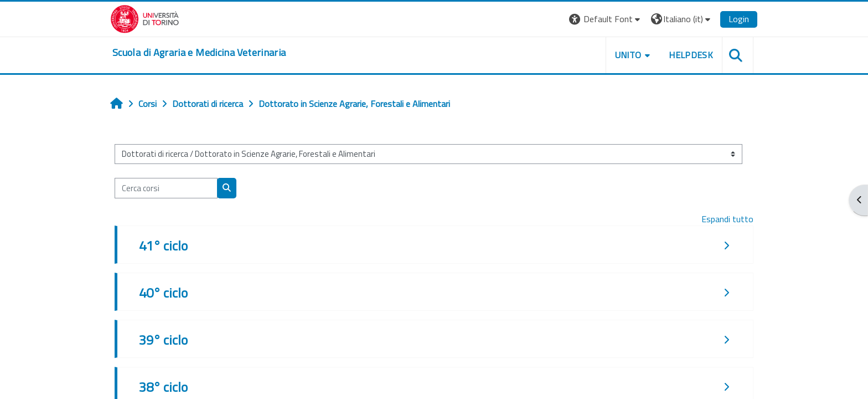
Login (739, 19)
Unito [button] (628, 55)
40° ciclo (163, 293)
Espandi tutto (727, 219)
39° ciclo (163, 340)
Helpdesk (691, 55)
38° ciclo (163, 387)
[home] (199, 53)
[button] (606, 19)
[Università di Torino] (145, 18)
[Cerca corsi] (166, 188)
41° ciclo (163, 245)
